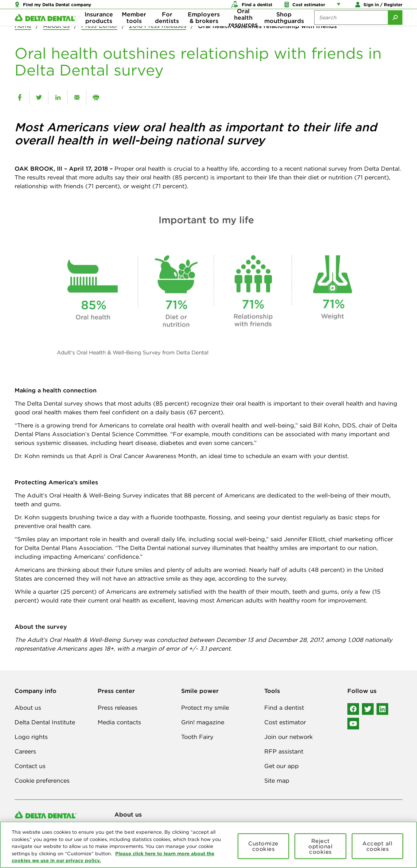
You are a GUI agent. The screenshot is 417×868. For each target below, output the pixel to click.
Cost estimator (285, 722)
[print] (96, 97)
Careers (25, 751)
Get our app (282, 766)
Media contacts (119, 722)
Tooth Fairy (197, 737)
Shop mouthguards (284, 29)
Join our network (289, 737)
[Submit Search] (395, 29)
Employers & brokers (204, 29)
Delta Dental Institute (45, 722)
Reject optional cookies (320, 846)
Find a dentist (284, 708)
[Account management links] (340, 7)
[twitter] (39, 97)
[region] (208, 845)
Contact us (30, 766)
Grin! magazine (203, 722)
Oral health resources (243, 29)
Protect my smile (205, 708)
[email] (77, 97)
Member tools (134, 29)
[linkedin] (58, 97)
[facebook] (20, 97)
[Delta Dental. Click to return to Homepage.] (45, 29)
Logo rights (31, 737)
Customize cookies (263, 846)
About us (28, 708)
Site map (277, 780)
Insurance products (99, 29)
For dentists (167, 29)
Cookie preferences (42, 780)
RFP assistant (284, 751)
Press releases (118, 708)
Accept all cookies (377, 846)
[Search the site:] (351, 29)
